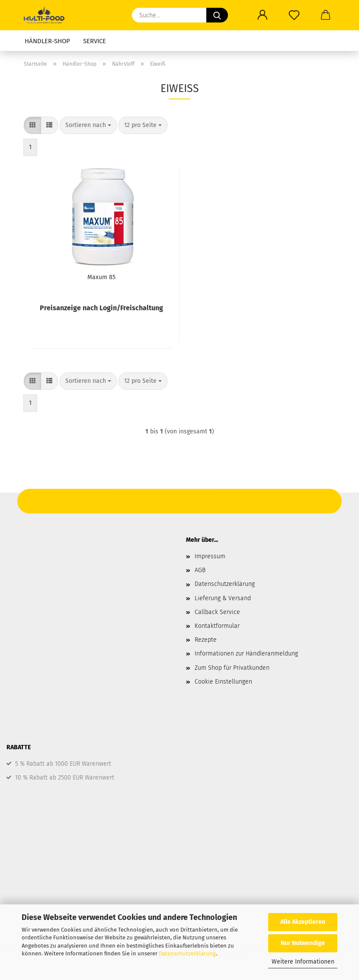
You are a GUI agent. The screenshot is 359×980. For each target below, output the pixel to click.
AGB (200, 570)
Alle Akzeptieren (303, 922)
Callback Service (217, 612)
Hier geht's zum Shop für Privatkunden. (179, 499)
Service (95, 41)
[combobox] (88, 125)
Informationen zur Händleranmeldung (246, 654)
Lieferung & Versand (223, 598)
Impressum (210, 556)
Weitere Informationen (303, 962)
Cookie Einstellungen (223, 682)
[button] (32, 125)
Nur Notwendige (303, 943)
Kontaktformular (217, 626)
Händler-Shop (47, 41)
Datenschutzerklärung (187, 953)
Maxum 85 (101, 277)
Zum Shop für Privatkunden (232, 668)
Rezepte (206, 640)
